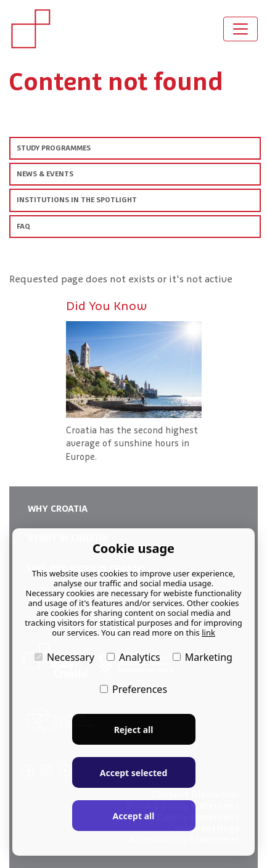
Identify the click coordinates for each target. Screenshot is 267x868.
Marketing (203, 657)
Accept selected (133, 773)
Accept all (134, 816)
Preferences (133, 689)
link (208, 633)
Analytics (133, 657)
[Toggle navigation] (240, 29)
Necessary (64, 657)
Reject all (134, 730)
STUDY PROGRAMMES (54, 148)
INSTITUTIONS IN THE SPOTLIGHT (77, 200)
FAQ (23, 226)
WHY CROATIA (58, 509)
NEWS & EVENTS (45, 174)
